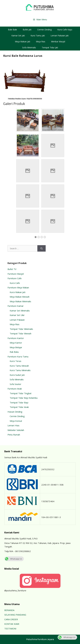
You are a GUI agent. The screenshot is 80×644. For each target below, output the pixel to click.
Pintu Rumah (14, 435)
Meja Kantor (16, 343)
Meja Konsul (16, 421)
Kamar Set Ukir (17, 315)
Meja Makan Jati (23, 42)
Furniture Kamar (16, 306)
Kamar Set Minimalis (20, 311)
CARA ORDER (11, 619)
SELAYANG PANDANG (15, 615)
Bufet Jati (27, 30)
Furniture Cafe (15, 278)
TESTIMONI (10, 629)
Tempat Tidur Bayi (19, 402)
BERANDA (9, 610)
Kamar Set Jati (18, 36)
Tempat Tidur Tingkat (21, 393)
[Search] (42, 248)
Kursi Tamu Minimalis (20, 370)
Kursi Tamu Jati (38, 36)
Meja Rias (41, 42)
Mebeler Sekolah (16, 430)
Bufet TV (12, 269)
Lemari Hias (13, 425)
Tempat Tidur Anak (19, 407)
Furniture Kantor (16, 338)
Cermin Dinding (44, 30)
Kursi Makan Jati (18, 292)
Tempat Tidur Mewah (21, 333)
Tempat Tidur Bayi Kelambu (24, 398)
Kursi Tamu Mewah (19, 366)
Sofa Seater (16, 384)
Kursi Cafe (15, 283)
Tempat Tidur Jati (50, 48)
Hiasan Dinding (15, 412)
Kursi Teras (16, 361)
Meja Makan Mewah (20, 297)
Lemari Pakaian (17, 320)
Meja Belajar (16, 347)
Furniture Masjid (16, 274)
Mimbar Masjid (58, 42)
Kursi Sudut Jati (17, 375)
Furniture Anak (15, 389)
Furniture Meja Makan (18, 287)
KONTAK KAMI (12, 624)
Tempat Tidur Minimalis (21, 329)
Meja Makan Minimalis (20, 301)
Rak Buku (14, 352)
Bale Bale (12, 30)
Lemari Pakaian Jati (60, 36)
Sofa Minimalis (29, 48)
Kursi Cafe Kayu (65, 30)
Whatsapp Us (13, 559)
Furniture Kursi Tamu (18, 357)
